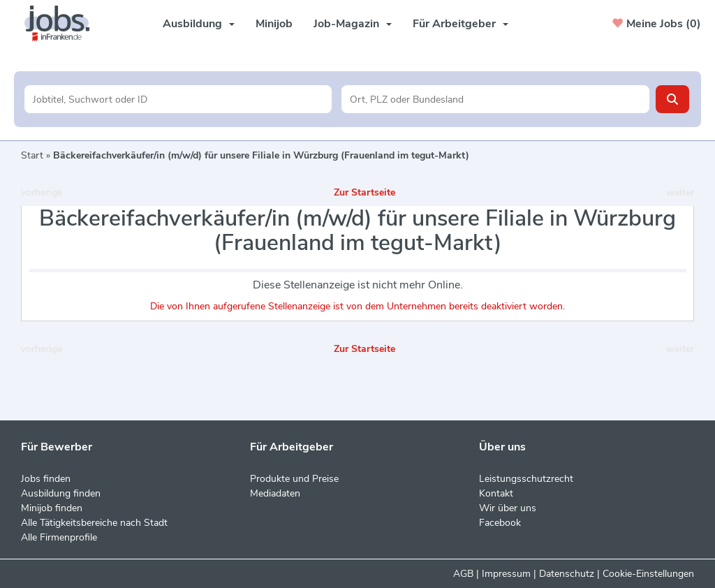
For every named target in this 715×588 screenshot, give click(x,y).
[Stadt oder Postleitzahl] (495, 99)
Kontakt (496, 493)
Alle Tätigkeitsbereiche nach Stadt (94, 523)
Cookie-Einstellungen (648, 574)
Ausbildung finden (61, 493)
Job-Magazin (353, 24)
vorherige (42, 192)
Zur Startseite (364, 192)
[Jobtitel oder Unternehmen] (178, 99)
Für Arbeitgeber (460, 24)
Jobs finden (46, 479)
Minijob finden (52, 508)
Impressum (506, 574)
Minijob (274, 24)
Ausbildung (199, 24)
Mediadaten (275, 493)
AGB (463, 574)
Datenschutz (567, 574)
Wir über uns (508, 508)
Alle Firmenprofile (59, 537)
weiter (680, 192)
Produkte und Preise (294, 479)
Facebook (500, 523)
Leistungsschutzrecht (526, 479)
